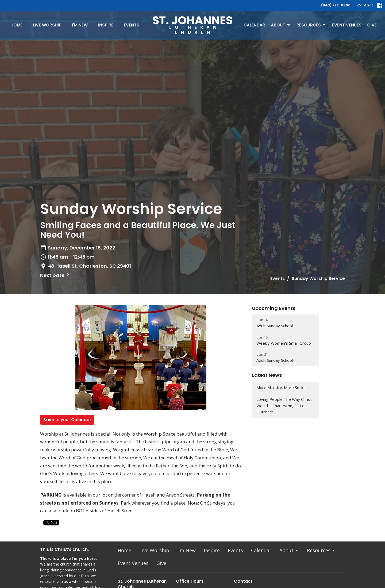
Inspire (106, 25)
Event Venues (347, 25)
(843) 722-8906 (336, 5)
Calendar (254, 25)
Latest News (267, 375)
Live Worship (47, 25)
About (281, 25)
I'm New (80, 25)
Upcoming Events (274, 308)
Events (132, 25)
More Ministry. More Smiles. (282, 387)
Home (16, 25)
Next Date (55, 275)
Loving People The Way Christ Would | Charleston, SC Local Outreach (284, 406)
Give (372, 25)
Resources (311, 25)
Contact (365, 5)
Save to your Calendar (67, 420)
